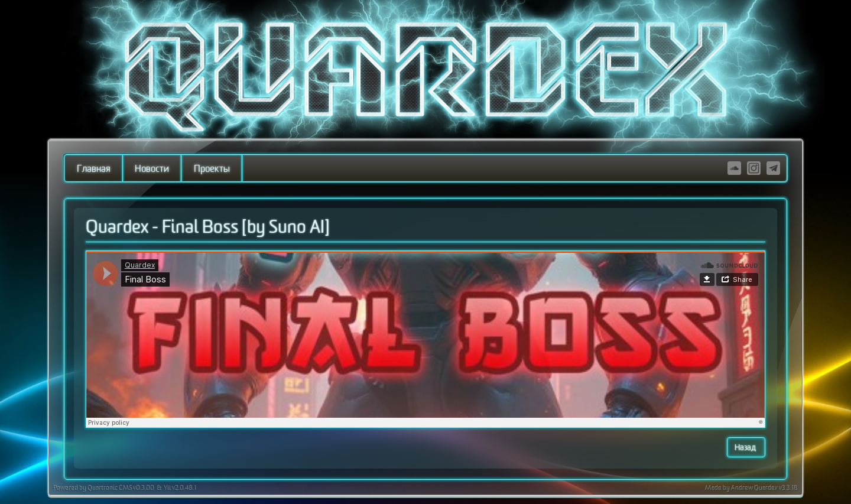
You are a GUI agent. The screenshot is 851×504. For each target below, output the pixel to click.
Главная (94, 169)
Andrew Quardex (755, 489)
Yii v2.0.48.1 (179, 489)
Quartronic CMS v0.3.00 (120, 489)
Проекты (212, 169)
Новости (152, 169)
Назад (746, 448)
